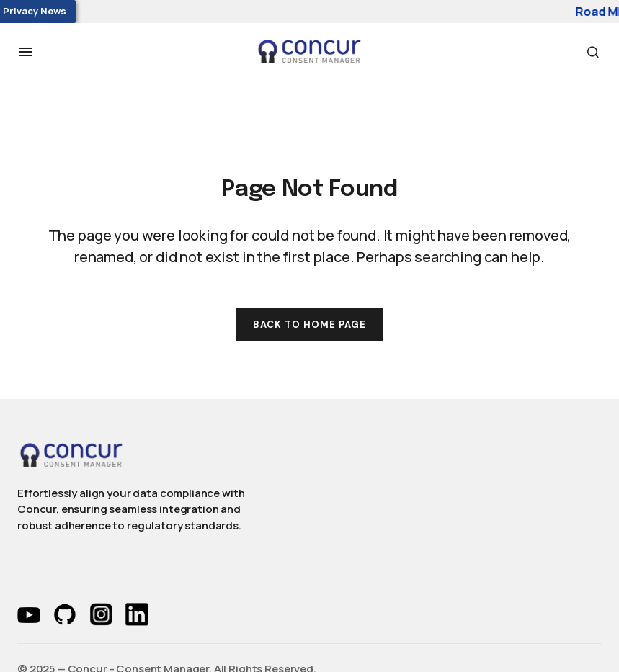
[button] (26, 52)
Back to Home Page (310, 324)
